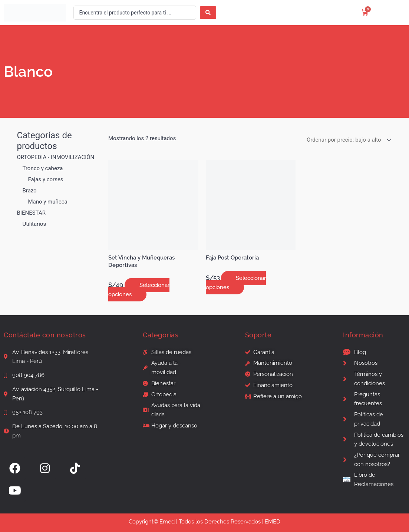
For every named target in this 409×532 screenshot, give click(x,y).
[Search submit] (208, 13)
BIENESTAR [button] (31, 213)
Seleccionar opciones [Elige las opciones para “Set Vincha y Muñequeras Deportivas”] (139, 290)
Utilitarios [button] (34, 224)
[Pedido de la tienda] (348, 140)
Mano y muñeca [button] (48, 202)
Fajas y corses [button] (46, 179)
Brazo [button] (30, 191)
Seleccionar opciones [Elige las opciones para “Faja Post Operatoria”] (236, 283)
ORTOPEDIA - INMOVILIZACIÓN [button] (56, 157)
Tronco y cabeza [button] (43, 168)
